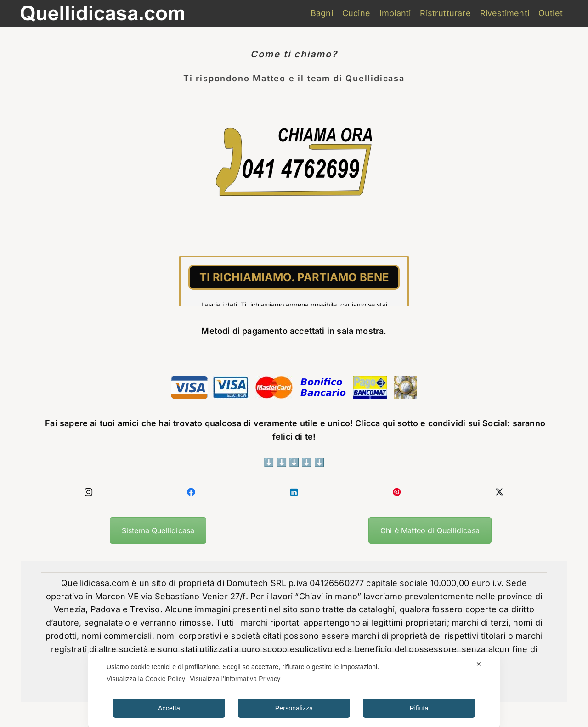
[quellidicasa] (102, 14)
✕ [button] (479, 664)
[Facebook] (192, 492)
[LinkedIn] (294, 492)
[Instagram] (89, 492)
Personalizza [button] (294, 708)
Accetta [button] (169, 708)
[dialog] (294, 689)
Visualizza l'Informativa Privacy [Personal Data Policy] (235, 679)
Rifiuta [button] (419, 708)
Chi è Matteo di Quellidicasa (430, 530)
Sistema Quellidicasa (158, 530)
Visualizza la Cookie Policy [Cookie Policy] (146, 679)
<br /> (294, 272)
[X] (499, 492)
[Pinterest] (397, 492)
